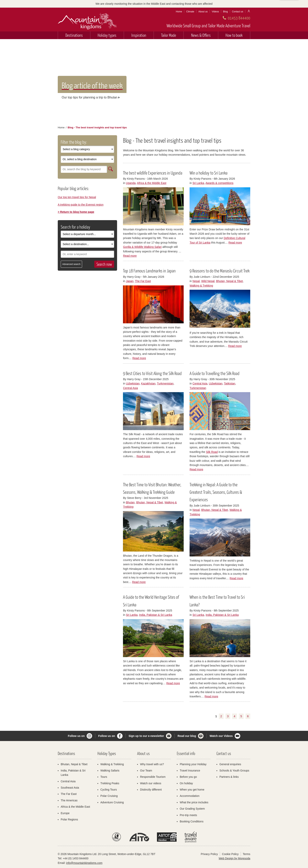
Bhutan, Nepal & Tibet (229, 281)
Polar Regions (69, 819)
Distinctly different (151, 790)
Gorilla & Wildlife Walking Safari (142, 247)
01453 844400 (239, 18)
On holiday (186, 783)
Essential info (186, 753)
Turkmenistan (165, 383)
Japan (130, 281)
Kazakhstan (148, 383)
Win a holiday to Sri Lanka (209, 173)
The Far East (143, 281)
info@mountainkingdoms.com (84, 863)
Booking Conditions (192, 821)
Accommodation (190, 796)
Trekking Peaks (110, 783)
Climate (190, 12)
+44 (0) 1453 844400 (76, 858)
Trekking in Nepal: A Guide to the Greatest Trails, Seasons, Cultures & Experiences (216, 492)
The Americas (69, 800)
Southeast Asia (70, 788)
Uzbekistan (133, 383)
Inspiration (139, 35)
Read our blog (187, 736)
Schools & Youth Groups (234, 771)
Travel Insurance (190, 771)
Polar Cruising (109, 796)
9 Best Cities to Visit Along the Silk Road (152, 373)
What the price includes (194, 802)
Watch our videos (151, 783)
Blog (225, 12)
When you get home (192, 790)
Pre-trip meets (188, 815)
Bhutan (130, 502)
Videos (215, 12)
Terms (247, 854)
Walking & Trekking (201, 286)
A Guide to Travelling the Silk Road (214, 373)
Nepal (196, 281)
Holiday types (107, 35)
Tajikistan (230, 383)
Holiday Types (107, 753)
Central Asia (130, 388)
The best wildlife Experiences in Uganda (153, 173)
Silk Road (212, 452)
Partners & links (229, 777)
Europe (65, 813)
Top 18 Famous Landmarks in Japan (149, 271)
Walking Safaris (110, 771)
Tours (104, 777)
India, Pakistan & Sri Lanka (156, 615)
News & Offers (201, 35)
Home (179, 12)
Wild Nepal (208, 281)
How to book (234, 35)
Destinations (74, 35)
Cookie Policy (230, 854)
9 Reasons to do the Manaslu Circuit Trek (220, 271)
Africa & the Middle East (152, 183)
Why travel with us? (152, 764)
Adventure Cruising (112, 802)
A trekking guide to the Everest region (81, 205)
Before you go (188, 777)
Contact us (238, 12)
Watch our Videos (221, 736)
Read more (130, 256)
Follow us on (76, 736)
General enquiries (230, 764)
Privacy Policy (209, 854)
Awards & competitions (219, 183)
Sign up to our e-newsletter (146, 736)
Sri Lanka (198, 183)
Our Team (146, 771)
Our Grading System (192, 809)
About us (203, 12)
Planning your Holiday (193, 764)
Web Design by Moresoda (234, 858)
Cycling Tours (109, 790)
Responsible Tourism (153, 777)
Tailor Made (169, 35)
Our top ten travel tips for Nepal (77, 197)
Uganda (131, 183)
